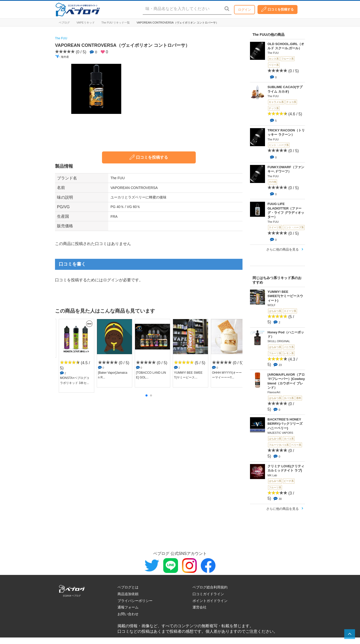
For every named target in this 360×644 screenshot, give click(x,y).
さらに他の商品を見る (282, 249)
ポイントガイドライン (210, 601)
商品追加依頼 (128, 594)
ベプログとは (128, 587)
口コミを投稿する (277, 9)
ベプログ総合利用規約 (210, 587)
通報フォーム (128, 607)
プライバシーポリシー (135, 601)
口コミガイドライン (208, 594)
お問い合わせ (128, 614)
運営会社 (199, 607)
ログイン (244, 10)
